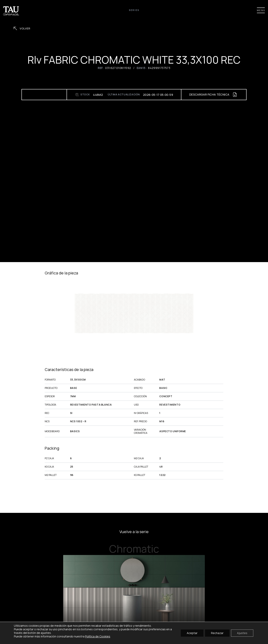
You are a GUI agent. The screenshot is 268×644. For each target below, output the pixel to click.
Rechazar (217, 633)
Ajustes (242, 633)
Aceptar (192, 633)
